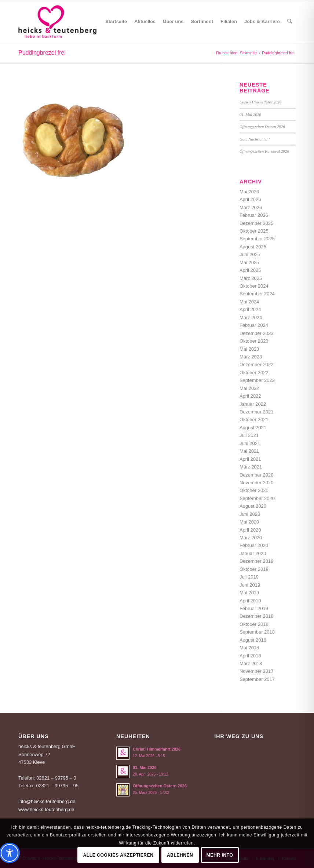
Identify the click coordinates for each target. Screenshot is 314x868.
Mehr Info (220, 855)
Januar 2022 (253, 404)
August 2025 (253, 247)
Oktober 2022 (254, 373)
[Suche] (290, 22)
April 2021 (250, 459)
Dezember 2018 (257, 616)
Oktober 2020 (254, 490)
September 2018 (257, 632)
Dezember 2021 (257, 412)
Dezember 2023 (257, 333)
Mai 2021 (249, 451)
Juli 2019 (249, 577)
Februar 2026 (254, 215)
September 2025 (257, 239)
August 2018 (253, 640)
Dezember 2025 (257, 223)
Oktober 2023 (254, 341)
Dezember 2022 (257, 364)
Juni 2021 (250, 443)
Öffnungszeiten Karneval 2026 (264, 151)
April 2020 (250, 530)
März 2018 (251, 663)
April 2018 (250, 656)
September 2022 (257, 380)
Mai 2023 (249, 349)
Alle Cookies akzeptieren (118, 855)
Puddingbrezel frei (42, 53)
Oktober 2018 (254, 624)
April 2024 (250, 309)
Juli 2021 (249, 435)
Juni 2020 (250, 514)
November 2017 (257, 671)
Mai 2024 (249, 302)
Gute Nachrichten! (255, 139)
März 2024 (251, 318)
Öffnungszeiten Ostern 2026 (262, 127)
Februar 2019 (254, 608)
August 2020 (253, 506)
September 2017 (257, 679)
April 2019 (250, 601)
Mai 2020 (249, 522)
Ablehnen (180, 855)
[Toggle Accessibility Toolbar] (10, 853)
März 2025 (251, 278)
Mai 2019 (249, 593)
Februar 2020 (254, 545)
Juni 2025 (250, 254)
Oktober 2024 (254, 286)
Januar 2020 (253, 553)
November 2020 (257, 483)
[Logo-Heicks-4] (57, 22)
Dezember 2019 (257, 561)
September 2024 (257, 294)
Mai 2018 (249, 648)
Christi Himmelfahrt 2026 (261, 102)
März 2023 (251, 357)
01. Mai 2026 (250, 114)
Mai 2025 (249, 262)
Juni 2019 (250, 585)
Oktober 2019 (254, 569)
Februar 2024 (254, 325)
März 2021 (251, 467)
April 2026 (250, 199)
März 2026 (251, 207)
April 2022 (250, 396)
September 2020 (257, 498)
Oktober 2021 (254, 420)
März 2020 (251, 538)
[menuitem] (116, 22)
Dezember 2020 (257, 475)
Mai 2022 (249, 388)
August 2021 (253, 428)
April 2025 (250, 270)
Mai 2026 (249, 192)
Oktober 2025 (254, 231)
